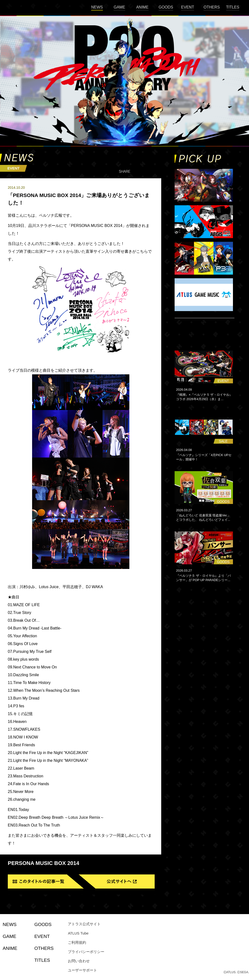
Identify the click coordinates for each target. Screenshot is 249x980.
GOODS (166, 7)
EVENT (188, 7)
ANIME (142, 7)
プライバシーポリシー (86, 952)
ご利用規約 (77, 942)
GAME (119, 7)
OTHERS (212, 7)
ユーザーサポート (82, 970)
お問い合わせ (79, 961)
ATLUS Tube (78, 933)
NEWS (97, 7)
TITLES (233, 7)
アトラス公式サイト (84, 924)
